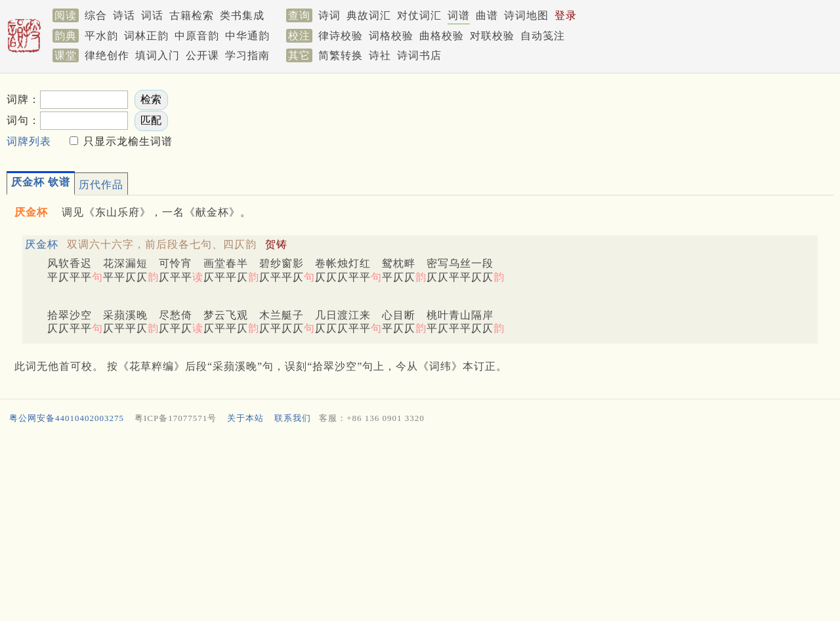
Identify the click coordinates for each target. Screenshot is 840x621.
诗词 (329, 15)
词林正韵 (146, 36)
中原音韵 (197, 36)
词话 (152, 15)
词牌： (23, 99)
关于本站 (245, 418)
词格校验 (391, 36)
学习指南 (247, 55)
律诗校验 (341, 36)
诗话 (124, 15)
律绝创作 (107, 55)
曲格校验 (442, 36)
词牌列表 (29, 141)
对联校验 (492, 36)
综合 (96, 15)
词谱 (459, 15)
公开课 (202, 55)
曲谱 (487, 15)
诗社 (380, 55)
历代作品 (101, 185)
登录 (566, 15)
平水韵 (101, 36)
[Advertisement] (591, 119)
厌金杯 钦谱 (41, 182)
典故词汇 (369, 15)
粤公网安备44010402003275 (67, 418)
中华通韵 (247, 36)
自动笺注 (543, 36)
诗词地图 (526, 15)
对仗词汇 (419, 15)
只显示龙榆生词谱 (126, 141)
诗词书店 (419, 55)
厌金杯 (42, 244)
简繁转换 (341, 55)
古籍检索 (192, 15)
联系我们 (293, 418)
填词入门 (157, 55)
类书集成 (242, 15)
